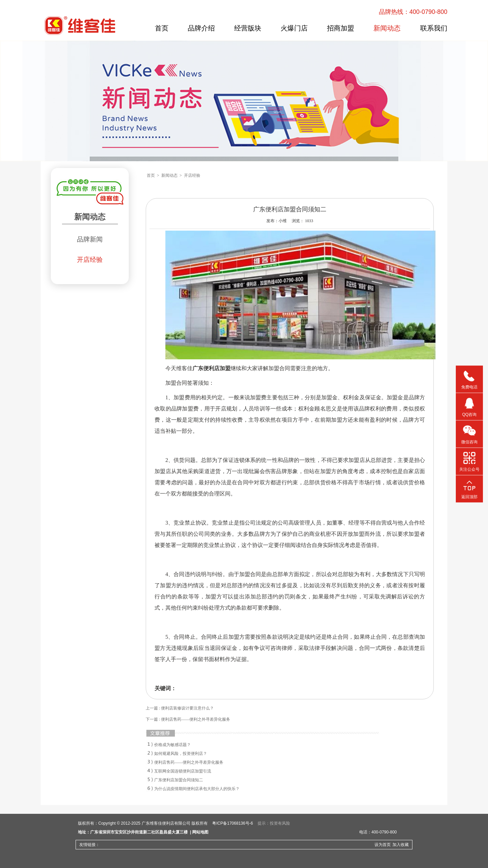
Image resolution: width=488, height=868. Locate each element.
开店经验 (90, 260)
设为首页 (383, 845)
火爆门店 (294, 28)
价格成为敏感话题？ (172, 745)
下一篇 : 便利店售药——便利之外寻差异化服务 (188, 719)
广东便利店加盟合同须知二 (179, 780)
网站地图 (200, 832)
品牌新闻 (90, 239)
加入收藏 (401, 845)
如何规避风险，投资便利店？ (181, 754)
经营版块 (248, 28)
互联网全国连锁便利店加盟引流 (183, 771)
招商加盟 (341, 28)
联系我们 (434, 28)
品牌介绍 (201, 28)
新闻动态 (387, 28)
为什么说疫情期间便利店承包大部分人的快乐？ (197, 789)
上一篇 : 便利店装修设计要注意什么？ (180, 708)
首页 (162, 28)
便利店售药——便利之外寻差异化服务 (189, 762)
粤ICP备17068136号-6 (232, 823)
